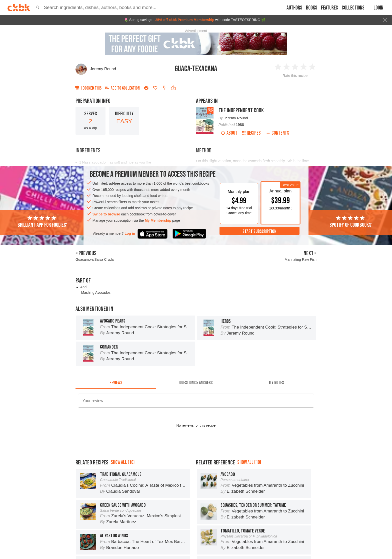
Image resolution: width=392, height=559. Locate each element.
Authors (294, 8)
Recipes (251, 133)
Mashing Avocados (96, 293)
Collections (353, 8)
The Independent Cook (241, 110)
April (84, 287)
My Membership (158, 220)
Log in (130, 233)
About (229, 133)
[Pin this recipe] (164, 88)
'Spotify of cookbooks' (350, 222)
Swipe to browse (106, 214)
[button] (38, 8)
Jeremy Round (103, 69)
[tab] (116, 383)
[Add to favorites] (155, 88)
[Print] (146, 88)
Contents (277, 133)
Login (378, 8)
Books (312, 8)
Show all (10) (123, 462)
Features (329, 8)
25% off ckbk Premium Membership (185, 20)
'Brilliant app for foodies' (42, 222)
